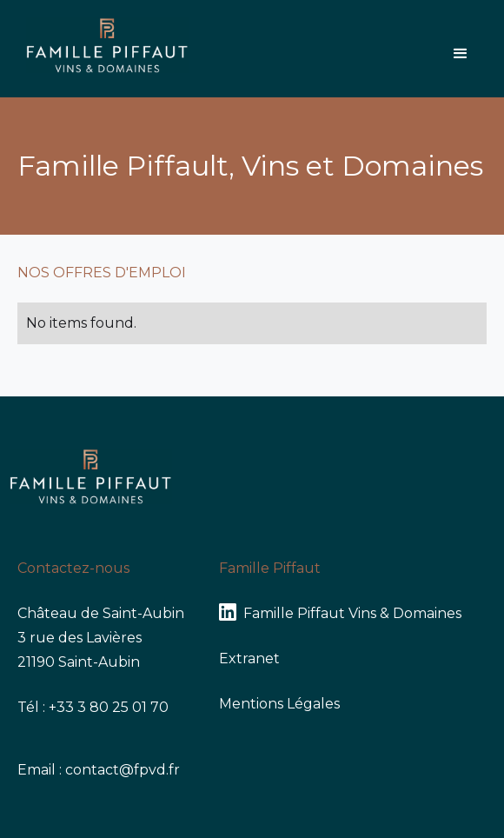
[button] (461, 54)
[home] (103, 49)
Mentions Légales (279, 704)
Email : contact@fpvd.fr (99, 770)
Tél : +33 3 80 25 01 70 (93, 707)
